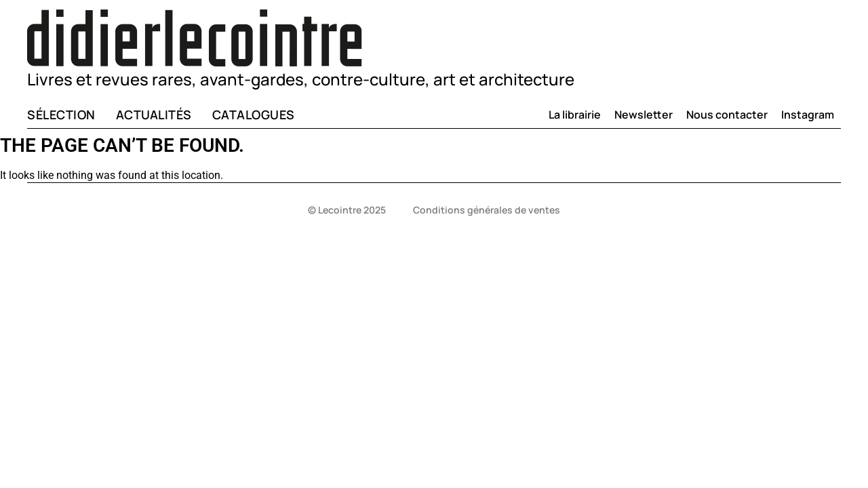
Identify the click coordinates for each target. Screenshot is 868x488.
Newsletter (644, 115)
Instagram (808, 115)
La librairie (575, 115)
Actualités (154, 115)
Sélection (61, 115)
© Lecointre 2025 (347, 210)
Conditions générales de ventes (487, 210)
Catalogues (254, 115)
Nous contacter (727, 115)
